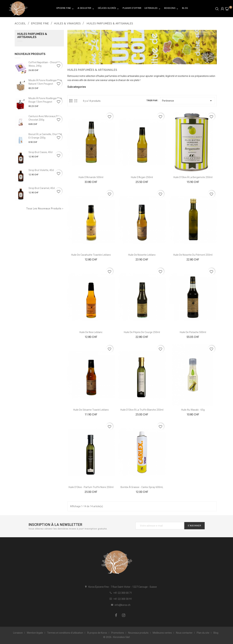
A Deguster (86, 9)
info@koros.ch (123, 605)
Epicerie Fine (66, 9)
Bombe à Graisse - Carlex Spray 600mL (142, 487)
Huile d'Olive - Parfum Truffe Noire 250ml (91, 487)
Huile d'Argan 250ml (142, 177)
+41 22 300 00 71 (123, 593)
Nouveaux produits (138, 633)
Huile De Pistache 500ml (193, 332)
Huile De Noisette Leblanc (142, 255)
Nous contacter (184, 633)
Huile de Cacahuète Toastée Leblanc (91, 255)
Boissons (172, 9)
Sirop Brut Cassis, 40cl (41, 152)
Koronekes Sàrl (122, 637)
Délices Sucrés (109, 9)
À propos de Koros (97, 633)
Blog (185, 8)
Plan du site (203, 633)
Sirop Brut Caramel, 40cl (42, 188)
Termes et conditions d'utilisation (65, 633)
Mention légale (35, 633)
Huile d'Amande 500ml (91, 177)
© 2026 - (108, 637)
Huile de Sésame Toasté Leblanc (91, 410)
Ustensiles (153, 9)
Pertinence (187, 101)
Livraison (18, 633)
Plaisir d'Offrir (132, 8)
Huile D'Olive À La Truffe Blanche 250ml (142, 410)
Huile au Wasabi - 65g (193, 410)
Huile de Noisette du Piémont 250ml (193, 255)
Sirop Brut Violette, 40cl (41, 170)
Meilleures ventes (162, 633)
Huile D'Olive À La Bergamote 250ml (193, 177)
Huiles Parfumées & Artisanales (32, 36)
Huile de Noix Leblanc (91, 332)
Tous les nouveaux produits (45, 209)
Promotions (118, 633)
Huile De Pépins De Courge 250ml (142, 332)
